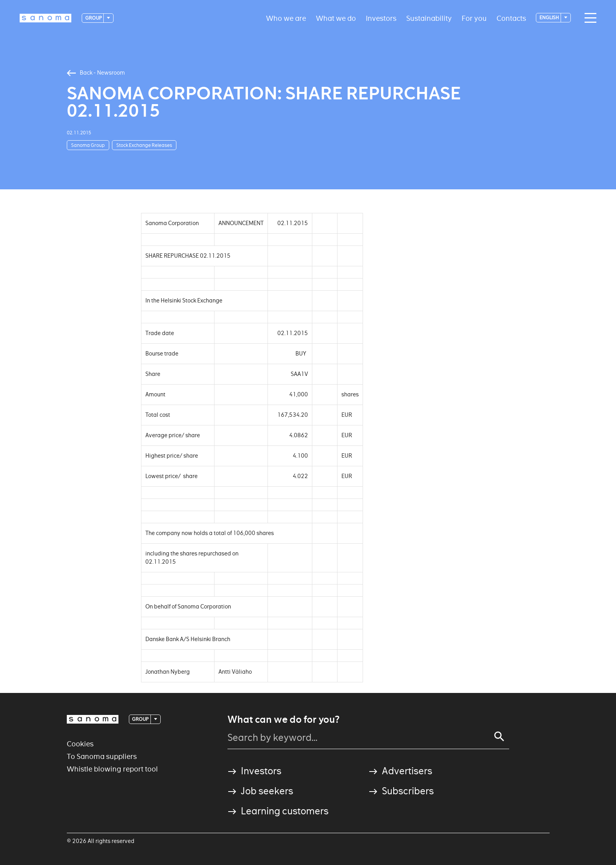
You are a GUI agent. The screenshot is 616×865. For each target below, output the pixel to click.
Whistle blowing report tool (112, 769)
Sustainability (429, 18)
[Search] (499, 737)
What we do (336, 18)
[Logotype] (46, 18)
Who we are (286, 18)
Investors (381, 18)
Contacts (511, 18)
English (550, 17)
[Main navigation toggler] (588, 18)
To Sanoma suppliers (102, 756)
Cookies (80, 744)
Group (94, 18)
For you (474, 18)
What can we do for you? (283, 720)
